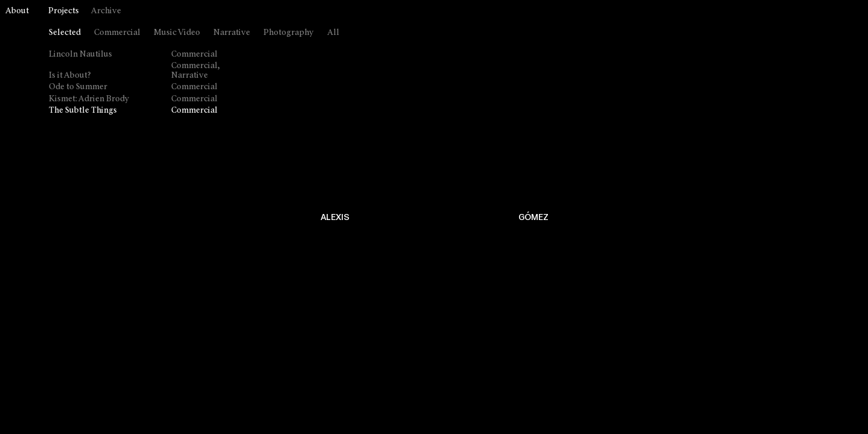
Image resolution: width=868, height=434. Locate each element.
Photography (289, 33)
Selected (65, 33)
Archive (106, 11)
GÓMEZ (533, 217)
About (17, 11)
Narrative (232, 33)
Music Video (177, 33)
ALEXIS (335, 217)
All (333, 33)
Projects (64, 11)
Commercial (117, 33)
